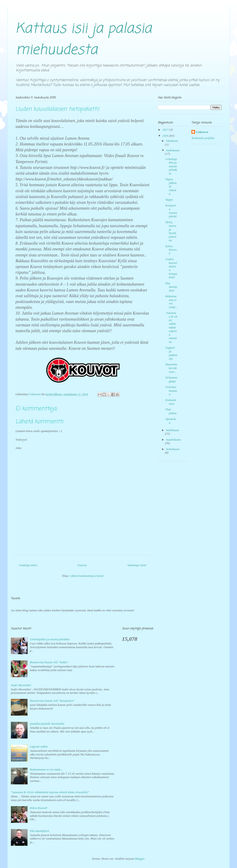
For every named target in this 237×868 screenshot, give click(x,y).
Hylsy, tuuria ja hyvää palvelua (171, 231)
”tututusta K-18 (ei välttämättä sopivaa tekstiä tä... (171, 327)
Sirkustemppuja (171, 379)
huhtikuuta (173, 430)
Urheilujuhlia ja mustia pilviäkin (171, 166)
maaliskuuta (174, 440)
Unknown (202, 132)
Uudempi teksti (28, 565)
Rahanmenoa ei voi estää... (171, 302)
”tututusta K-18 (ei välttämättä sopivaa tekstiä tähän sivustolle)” (50, 792)
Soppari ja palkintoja (171, 353)
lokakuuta (172, 141)
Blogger (140, 859)
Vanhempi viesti (137, 565)
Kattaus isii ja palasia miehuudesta (84, 39)
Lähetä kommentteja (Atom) (87, 576)
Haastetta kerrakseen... (171, 368)
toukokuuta (173, 150)
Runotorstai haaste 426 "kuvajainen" (52, 701)
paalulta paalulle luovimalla (47, 724)
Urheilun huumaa (171, 391)
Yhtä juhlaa (171, 411)
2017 (166, 130)
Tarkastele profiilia (203, 138)
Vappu (169, 200)
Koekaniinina (171, 402)
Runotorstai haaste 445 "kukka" (49, 662)
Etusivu (82, 565)
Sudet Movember (21, 685)
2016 (166, 136)
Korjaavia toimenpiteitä (171, 211)
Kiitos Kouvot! (171, 250)
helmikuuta (173, 449)
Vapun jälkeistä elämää (171, 186)
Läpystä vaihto (39, 746)
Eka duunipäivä (171, 287)
